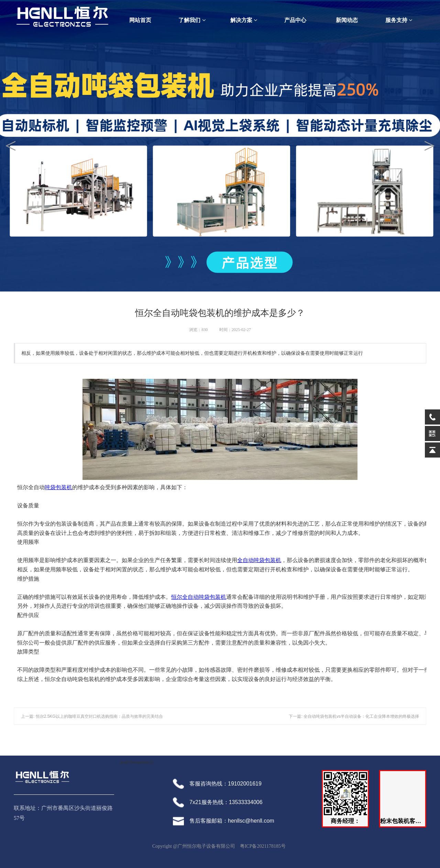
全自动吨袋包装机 (259, 560)
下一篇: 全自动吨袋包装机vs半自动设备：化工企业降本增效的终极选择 (354, 716)
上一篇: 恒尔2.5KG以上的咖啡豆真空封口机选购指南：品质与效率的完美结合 (92, 716)
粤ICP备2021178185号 (263, 846)
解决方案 (244, 20)
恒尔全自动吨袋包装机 (199, 597)
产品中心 (295, 20)
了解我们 (192, 20)
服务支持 (399, 20)
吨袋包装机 (58, 487)
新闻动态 (347, 20)
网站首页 (140, 20)
